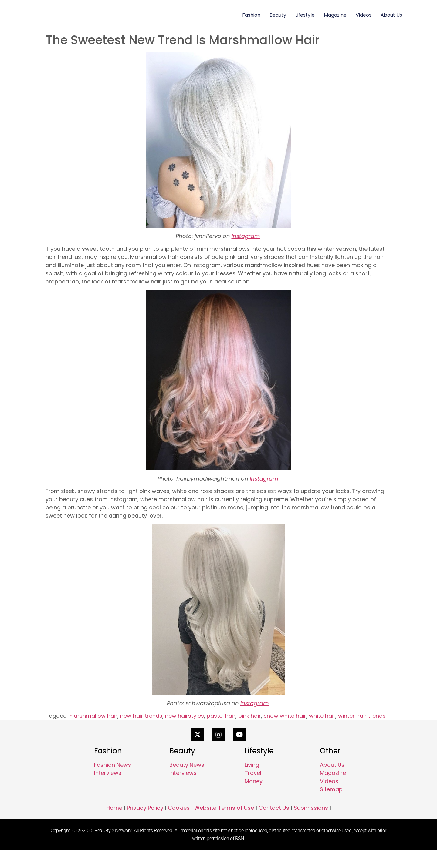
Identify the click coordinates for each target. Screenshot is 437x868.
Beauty (278, 15)
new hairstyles (185, 716)
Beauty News (187, 783)
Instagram (246, 236)
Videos (364, 15)
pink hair (250, 716)
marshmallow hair (93, 716)
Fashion (251, 15)
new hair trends (141, 716)
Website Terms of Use (224, 826)
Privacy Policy (145, 826)
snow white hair (285, 716)
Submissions (311, 826)
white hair (322, 716)
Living (252, 783)
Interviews (108, 791)
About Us (391, 15)
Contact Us (274, 826)
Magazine (335, 15)
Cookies (179, 826)
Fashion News (113, 783)
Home (114, 826)
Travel (253, 791)
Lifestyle (305, 15)
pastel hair (221, 716)
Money (254, 799)
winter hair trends (362, 716)
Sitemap (331, 808)
